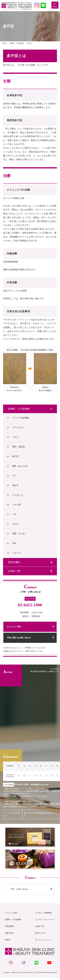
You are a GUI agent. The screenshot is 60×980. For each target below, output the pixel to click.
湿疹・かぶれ (19, 534)
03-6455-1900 (30, 605)
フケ (14, 476)
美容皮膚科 (9, 928)
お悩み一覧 (40, 928)
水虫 (14, 543)
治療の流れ (9, 935)
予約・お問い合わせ (20, 891)
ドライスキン (19, 427)
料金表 (8, 941)
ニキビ (15, 437)
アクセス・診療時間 (43, 914)
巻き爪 (15, 485)
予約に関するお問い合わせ (19, 638)
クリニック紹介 (11, 914)
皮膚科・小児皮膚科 (13, 921)
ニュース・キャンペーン (45, 921)
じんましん (18, 495)
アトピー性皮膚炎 (21, 418)
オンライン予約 (14, 627)
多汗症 (15, 456)
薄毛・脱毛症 (19, 447)
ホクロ (15, 524)
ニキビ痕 (16, 505)
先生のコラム (40, 935)
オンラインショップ (43, 941)
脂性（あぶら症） (21, 466)
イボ (14, 514)
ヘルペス (16, 553)
